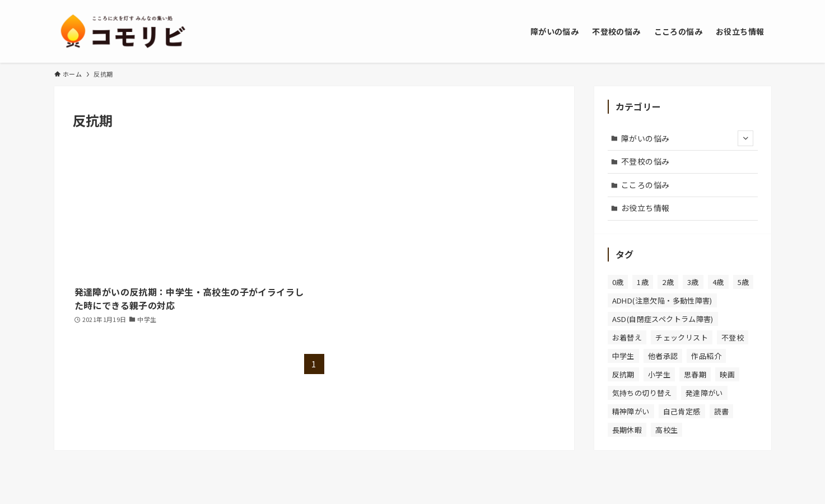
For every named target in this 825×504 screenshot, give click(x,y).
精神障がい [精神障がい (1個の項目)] (631, 411)
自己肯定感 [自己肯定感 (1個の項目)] (682, 411)
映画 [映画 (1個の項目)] (727, 374)
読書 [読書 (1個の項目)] (722, 411)
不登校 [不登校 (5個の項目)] (733, 337)
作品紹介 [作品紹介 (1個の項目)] (706, 356)
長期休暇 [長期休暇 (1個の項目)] (627, 430)
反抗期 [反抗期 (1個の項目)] (623, 374)
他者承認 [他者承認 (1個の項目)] (663, 356)
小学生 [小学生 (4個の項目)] (659, 374)
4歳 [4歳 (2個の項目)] (718, 282)
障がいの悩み (687, 138)
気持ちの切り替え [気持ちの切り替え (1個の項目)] (642, 393)
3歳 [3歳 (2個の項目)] (693, 282)
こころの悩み (645, 185)
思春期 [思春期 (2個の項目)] (695, 374)
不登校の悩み (645, 161)
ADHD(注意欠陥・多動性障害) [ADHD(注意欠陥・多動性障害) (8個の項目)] (662, 300)
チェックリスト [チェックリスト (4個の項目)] (682, 337)
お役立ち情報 (645, 208)
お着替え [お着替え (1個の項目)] (627, 337)
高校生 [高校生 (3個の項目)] (666, 430)
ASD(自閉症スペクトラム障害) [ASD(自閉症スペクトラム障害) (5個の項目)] (663, 319)
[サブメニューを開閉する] (745, 138)
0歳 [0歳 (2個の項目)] (618, 282)
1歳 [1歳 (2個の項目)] (643, 282)
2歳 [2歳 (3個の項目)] (668, 282)
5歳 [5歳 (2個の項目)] (744, 282)
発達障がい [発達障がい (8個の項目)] (704, 393)
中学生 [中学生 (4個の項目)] (623, 356)
